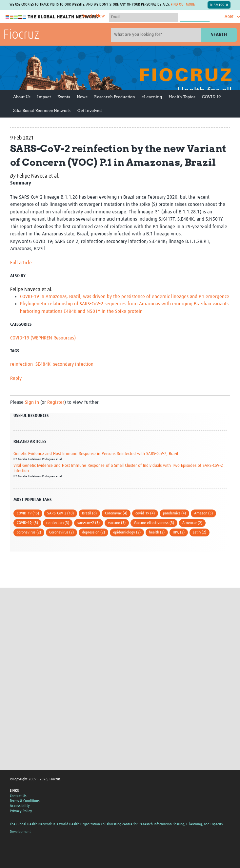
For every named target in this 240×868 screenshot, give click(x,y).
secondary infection (73, 365)
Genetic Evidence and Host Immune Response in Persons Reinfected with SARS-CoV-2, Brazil (96, 454)
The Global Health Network (52, 17)
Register (56, 403)
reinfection (21, 365)
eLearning (152, 97)
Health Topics (182, 97)
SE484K (43, 365)
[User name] (144, 17)
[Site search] (157, 35)
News (82, 97)
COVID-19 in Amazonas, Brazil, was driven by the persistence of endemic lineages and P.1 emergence (125, 297)
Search (219, 35)
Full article (21, 263)
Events (64, 97)
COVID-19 (211, 97)
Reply (16, 378)
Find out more (183, 5)
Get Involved (90, 110)
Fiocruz (21, 35)
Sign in (32, 403)
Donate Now (93, 16)
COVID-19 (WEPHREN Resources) (43, 338)
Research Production (115, 97)
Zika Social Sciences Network (42, 110)
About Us (22, 97)
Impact (44, 97)
